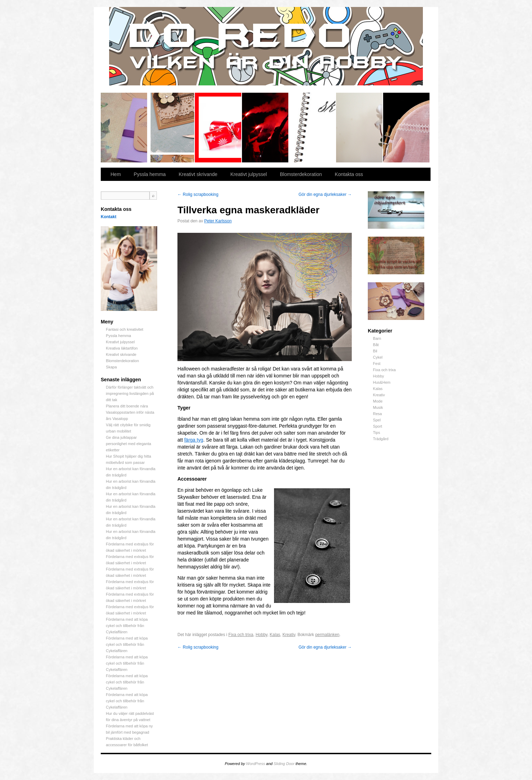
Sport (378, 426)
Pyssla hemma (171, 128)
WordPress (256, 764)
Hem (116, 174)
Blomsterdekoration (360, 128)
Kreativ (379, 395)
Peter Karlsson (218, 221)
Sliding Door (284, 764)
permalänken (327, 635)
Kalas (378, 389)
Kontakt (109, 217)
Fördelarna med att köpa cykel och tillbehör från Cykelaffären (127, 626)
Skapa (406, 128)
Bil (375, 351)
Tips (377, 433)
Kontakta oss (349, 174)
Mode (378, 401)
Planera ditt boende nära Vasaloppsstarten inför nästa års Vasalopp (130, 412)
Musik (378, 407)
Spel (377, 420)
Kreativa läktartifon (265, 128)
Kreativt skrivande (313, 128)
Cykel (378, 357)
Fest (377, 364)
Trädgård (381, 439)
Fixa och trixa (384, 370)
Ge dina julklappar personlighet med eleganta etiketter (129, 444)
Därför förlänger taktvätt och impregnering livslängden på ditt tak (130, 393)
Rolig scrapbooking (198, 194)
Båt (376, 345)
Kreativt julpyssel (218, 128)
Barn (377, 338)
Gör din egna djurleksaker (325, 194)
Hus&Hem (382, 382)
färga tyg (193, 440)
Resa (378, 414)
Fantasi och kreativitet (124, 128)
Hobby (379, 376)
